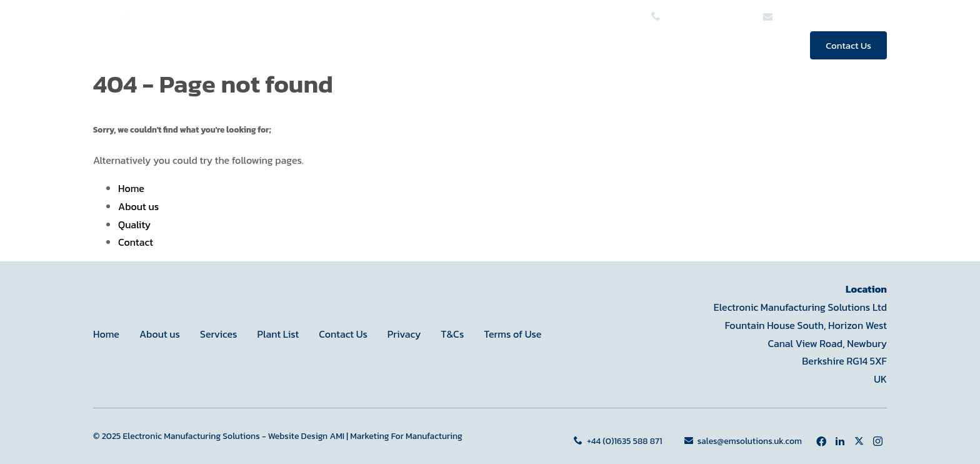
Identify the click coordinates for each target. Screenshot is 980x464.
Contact (136, 242)
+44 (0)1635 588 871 (619, 441)
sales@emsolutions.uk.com (743, 441)
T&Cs (452, 334)
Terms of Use (512, 334)
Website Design (298, 436)
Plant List (278, 334)
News (772, 45)
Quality (711, 45)
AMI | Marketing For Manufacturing (396, 436)
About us (634, 45)
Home (477, 45)
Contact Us (848, 45)
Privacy (404, 334)
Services (549, 45)
